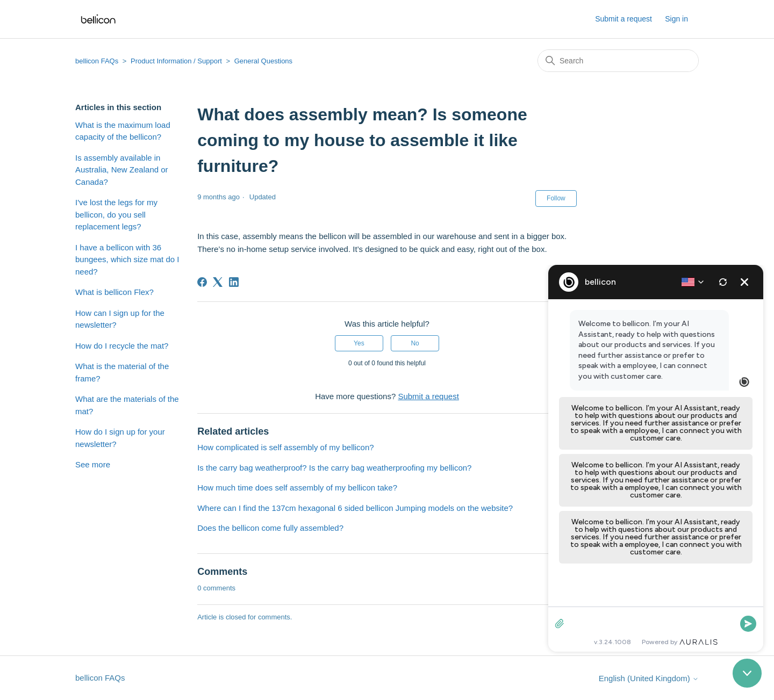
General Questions (263, 61)
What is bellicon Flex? (114, 292)
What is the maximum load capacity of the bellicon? (123, 131)
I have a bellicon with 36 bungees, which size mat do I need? (127, 259)
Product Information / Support (176, 61)
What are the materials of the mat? (127, 405)
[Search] (618, 61)
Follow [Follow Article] (556, 198)
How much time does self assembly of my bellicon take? (297, 488)
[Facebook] (202, 282)
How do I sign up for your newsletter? (120, 438)
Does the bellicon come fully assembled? (270, 528)
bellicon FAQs (97, 61)
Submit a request (623, 19)
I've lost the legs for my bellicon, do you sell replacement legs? (116, 214)
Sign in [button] (676, 19)
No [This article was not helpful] (415, 343)
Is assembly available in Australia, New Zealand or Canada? (122, 170)
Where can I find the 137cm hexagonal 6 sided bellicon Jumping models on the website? (355, 508)
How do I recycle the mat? (122, 346)
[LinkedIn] (234, 282)
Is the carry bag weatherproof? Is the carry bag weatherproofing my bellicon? (334, 468)
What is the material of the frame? (122, 372)
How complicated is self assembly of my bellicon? (285, 447)
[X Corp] (218, 282)
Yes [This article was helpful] (359, 343)
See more (93, 464)
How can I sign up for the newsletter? (120, 319)
